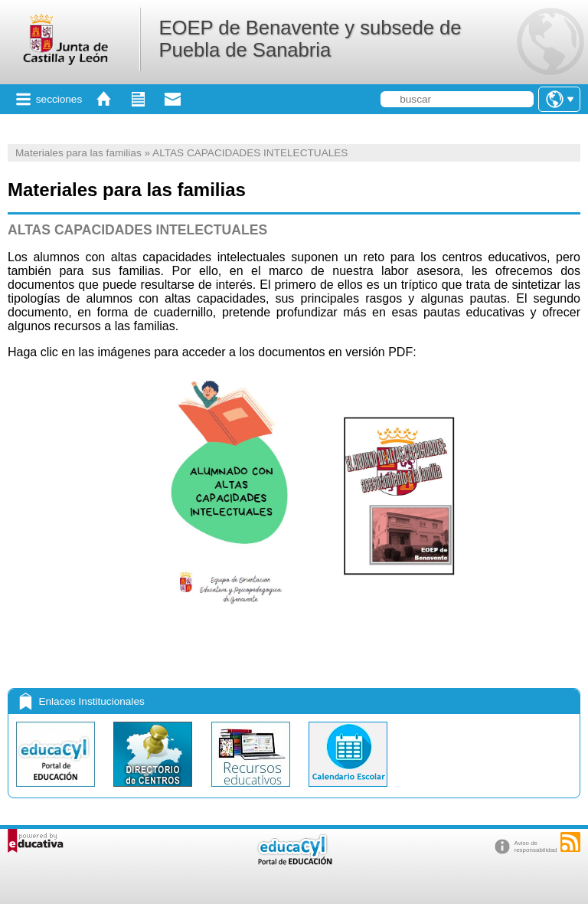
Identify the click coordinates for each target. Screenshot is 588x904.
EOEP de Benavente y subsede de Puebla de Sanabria (310, 39)
